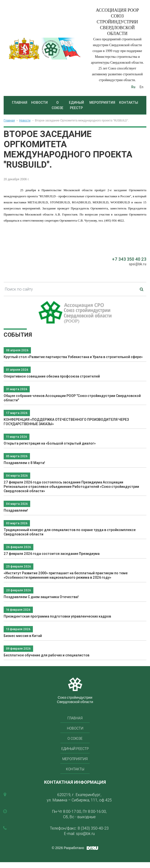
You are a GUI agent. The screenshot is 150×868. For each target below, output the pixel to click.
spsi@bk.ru (138, 264)
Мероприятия (102, 103)
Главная (20, 103)
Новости (39, 103)
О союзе (57, 105)
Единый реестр (76, 105)
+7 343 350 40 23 (129, 259)
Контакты (129, 103)
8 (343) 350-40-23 (93, 828)
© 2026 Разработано (68, 848)
